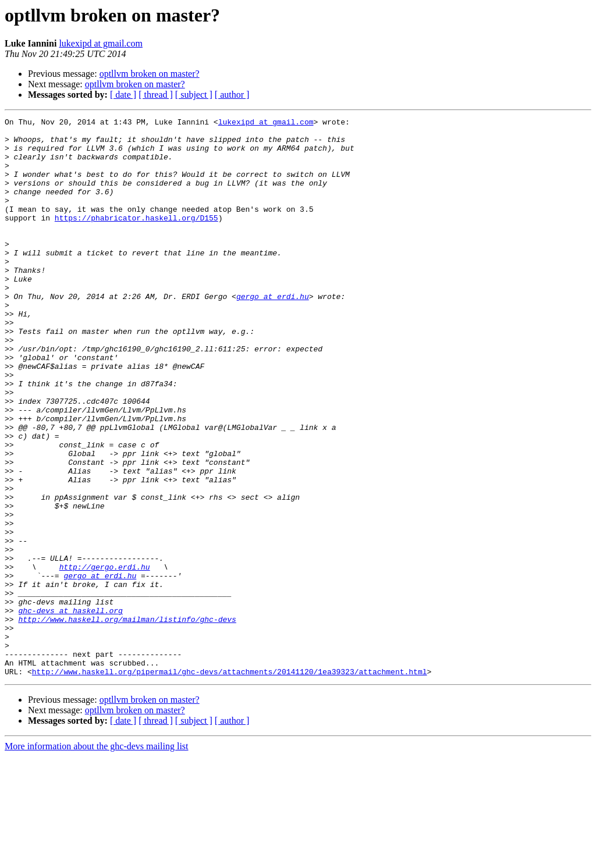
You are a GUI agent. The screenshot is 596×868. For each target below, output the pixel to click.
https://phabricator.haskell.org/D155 (136, 239)
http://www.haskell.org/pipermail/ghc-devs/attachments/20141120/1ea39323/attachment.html (230, 783)
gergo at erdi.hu (273, 333)
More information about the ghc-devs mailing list (97, 858)
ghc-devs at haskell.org (70, 710)
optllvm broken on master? (150, 74)
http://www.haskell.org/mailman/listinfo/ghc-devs (127, 720)
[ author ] (232, 95)
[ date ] (123, 95)
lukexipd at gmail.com (101, 43)
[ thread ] (156, 95)
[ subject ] (194, 95)
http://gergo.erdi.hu (105, 657)
